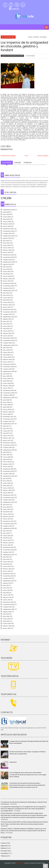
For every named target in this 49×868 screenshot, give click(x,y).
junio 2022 (7, 295)
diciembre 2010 (8, 602)
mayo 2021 (7, 326)
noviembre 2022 (9, 286)
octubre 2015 (7, 474)
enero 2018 (7, 414)
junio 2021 (6, 324)
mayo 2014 (7, 509)
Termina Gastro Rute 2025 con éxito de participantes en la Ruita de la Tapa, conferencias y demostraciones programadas (24, 823)
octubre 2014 (7, 500)
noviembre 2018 (8, 393)
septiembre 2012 (9, 555)
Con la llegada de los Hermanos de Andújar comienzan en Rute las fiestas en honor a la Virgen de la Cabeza (28, 775)
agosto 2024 (7, 238)
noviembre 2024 (9, 231)
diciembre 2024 (8, 229)
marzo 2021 (7, 331)
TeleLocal (4, 856)
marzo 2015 (7, 488)
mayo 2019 (7, 379)
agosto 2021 (7, 319)
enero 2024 (7, 252)
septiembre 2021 (9, 317)
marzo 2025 (7, 222)
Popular (18, 163)
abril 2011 (6, 593)
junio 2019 (6, 376)
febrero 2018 (7, 412)
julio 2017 (6, 426)
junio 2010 (6, 616)
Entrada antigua (43, 156)
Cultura (4, 843)
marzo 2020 (7, 357)
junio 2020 (7, 350)
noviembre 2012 (8, 550)
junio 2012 (6, 559)
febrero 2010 (7, 626)
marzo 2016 (7, 462)
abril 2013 (6, 538)
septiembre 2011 (8, 581)
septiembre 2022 (9, 291)
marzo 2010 (7, 624)
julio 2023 (6, 267)
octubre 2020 (8, 343)
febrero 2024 (8, 250)
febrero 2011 (7, 597)
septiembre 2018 (9, 398)
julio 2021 (6, 321)
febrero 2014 (7, 517)
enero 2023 (7, 281)
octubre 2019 (7, 369)
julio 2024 (6, 241)
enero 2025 (7, 226)
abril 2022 (6, 300)
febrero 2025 (8, 224)
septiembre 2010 (9, 609)
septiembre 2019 (9, 371)
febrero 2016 (7, 464)
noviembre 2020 (9, 340)
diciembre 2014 (8, 495)
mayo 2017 (7, 431)
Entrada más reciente (8, 156)
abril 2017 (6, 433)
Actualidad (7, 163)
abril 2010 (6, 621)
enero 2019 (7, 388)
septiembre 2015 (9, 476)
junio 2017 (6, 429)
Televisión (13, 762)
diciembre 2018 (8, 390)
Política (4, 848)
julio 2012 (6, 557)
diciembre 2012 (8, 547)
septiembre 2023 (9, 262)
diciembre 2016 (8, 443)
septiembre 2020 (9, 345)
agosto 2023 (7, 264)
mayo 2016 (7, 457)
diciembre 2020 (8, 338)
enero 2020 (7, 362)
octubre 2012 (7, 552)
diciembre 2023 (8, 255)
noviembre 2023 (9, 257)
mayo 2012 (7, 562)
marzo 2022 (7, 302)
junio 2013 (6, 533)
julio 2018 (6, 400)
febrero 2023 (8, 279)
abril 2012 (6, 564)
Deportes (4, 846)
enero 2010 (7, 628)
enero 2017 (7, 440)
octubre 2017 (7, 421)
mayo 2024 (7, 245)
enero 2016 (7, 467)
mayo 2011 (6, 590)
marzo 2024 (7, 248)
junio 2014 (6, 507)
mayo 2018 (7, 405)
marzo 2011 (7, 595)
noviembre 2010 (8, 604)
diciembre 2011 (8, 574)
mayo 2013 (7, 536)
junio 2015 (6, 481)
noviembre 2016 (8, 445)
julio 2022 (6, 293)
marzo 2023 (7, 276)
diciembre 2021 (8, 310)
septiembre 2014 (9, 502)
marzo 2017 (7, 436)
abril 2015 (6, 486)
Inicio (26, 156)
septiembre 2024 (9, 236)
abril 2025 (6, 219)
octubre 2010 (7, 607)
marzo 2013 (7, 540)
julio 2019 (6, 374)
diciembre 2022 (8, 283)
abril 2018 (6, 407)
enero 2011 (7, 600)
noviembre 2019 (8, 367)
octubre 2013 (7, 526)
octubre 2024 (8, 233)
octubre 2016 (7, 448)
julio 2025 (6, 212)
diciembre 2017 (8, 417)
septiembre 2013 (9, 528)
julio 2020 (6, 348)
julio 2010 (6, 614)
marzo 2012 (7, 566)
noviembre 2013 (8, 524)
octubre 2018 (7, 395)
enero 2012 (7, 571)
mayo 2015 (7, 483)
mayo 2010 (7, 619)
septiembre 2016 (9, 450)
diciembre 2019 (8, 364)
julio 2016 (6, 452)
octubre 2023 (8, 260)
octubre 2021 (7, 314)
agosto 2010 (7, 612)
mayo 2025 (7, 217)
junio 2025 (7, 214)
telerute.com (20, 863)
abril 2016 (6, 459)
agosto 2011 (7, 583)
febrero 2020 (8, 360)
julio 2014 (6, 505)
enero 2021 (7, 336)
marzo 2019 (7, 383)
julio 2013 (6, 531)
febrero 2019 (7, 386)
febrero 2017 (7, 438)
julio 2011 (6, 585)
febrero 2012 (7, 569)
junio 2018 (6, 402)
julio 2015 (6, 478)
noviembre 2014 (8, 498)
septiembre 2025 (9, 210)
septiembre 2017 (9, 424)
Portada (4, 851)
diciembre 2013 (8, 521)
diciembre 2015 (8, 469)
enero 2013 (7, 545)
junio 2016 (6, 455)
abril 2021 (6, 329)
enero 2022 (7, 307)
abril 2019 (6, 381)
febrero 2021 (7, 333)
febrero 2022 (8, 305)
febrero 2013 (7, 543)
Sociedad (4, 853)
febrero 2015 (7, 490)
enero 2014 (7, 519)
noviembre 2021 (8, 312)
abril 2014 (6, 512)
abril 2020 (6, 355)
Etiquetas (28, 163)
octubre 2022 (8, 288)
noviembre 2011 (8, 576)
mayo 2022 (7, 298)
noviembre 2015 (8, 471)
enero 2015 (7, 493)
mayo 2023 (7, 271)
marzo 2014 (7, 514)
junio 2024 (7, 243)
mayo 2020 (7, 352)
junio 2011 (6, 588)
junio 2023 (7, 269)
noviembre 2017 (8, 419)
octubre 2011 (7, 578)
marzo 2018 (7, 409)
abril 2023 (6, 274)
